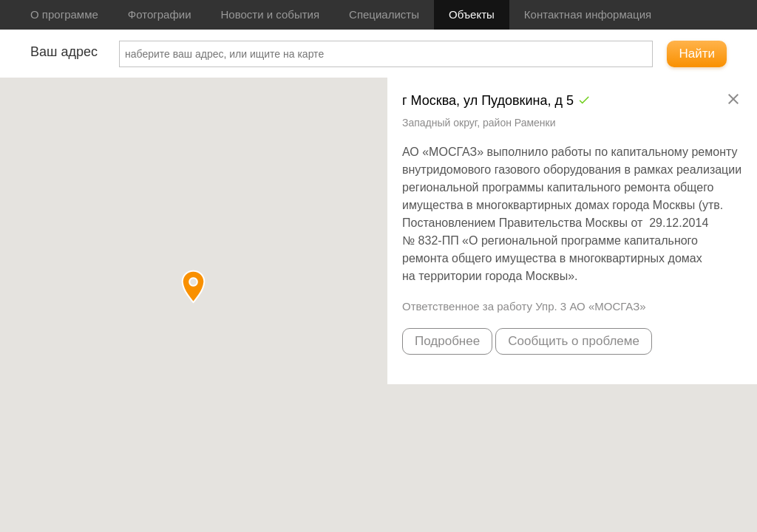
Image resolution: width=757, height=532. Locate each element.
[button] (193, 286)
